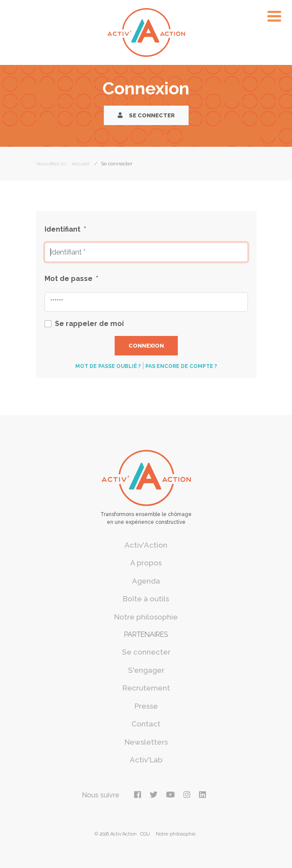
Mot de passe (71, 279)
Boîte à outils (146, 599)
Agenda (146, 581)
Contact (146, 724)
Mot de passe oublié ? (108, 366)
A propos (146, 563)
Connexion (146, 346)
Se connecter (146, 115)
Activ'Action (146, 545)
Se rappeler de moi (89, 324)
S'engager (146, 670)
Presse (146, 706)
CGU (145, 834)
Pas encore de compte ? (181, 366)
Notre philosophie (146, 617)
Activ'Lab (146, 760)
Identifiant (65, 229)
